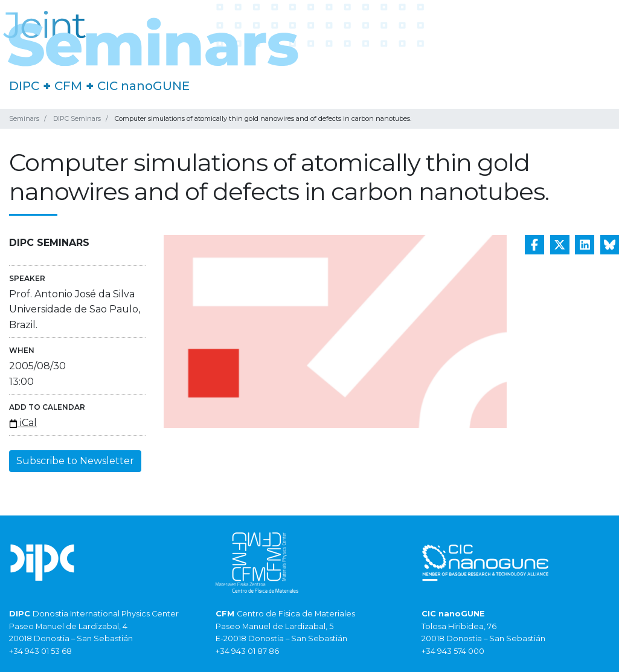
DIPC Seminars (77, 118)
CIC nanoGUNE (143, 86)
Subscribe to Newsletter (75, 461)
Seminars (24, 118)
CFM (68, 86)
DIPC (24, 86)
